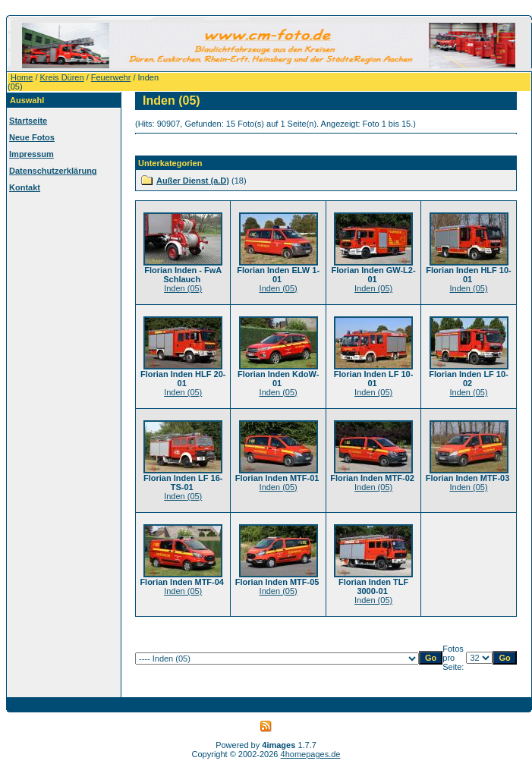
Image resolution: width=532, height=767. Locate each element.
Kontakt (25, 187)
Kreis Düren (62, 77)
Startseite (28, 121)
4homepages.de (311, 754)
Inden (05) (183, 288)
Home (22, 77)
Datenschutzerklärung (53, 171)
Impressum (31, 154)
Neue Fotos (32, 137)
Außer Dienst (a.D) (193, 181)
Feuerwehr (111, 77)
